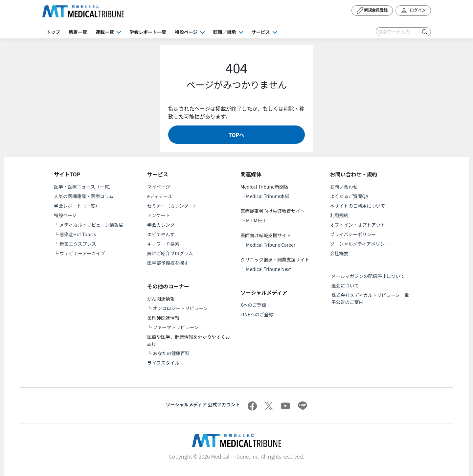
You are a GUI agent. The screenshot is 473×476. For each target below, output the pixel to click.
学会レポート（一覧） (77, 206)
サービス (261, 32)
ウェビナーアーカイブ (82, 253)
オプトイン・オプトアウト (358, 225)
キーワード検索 (163, 244)
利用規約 (339, 215)
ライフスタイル (163, 363)
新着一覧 (78, 32)
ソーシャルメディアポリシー (360, 244)
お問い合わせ (344, 187)
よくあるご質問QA (349, 196)
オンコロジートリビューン (180, 308)
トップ (53, 32)
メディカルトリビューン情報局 (91, 225)
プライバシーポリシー (353, 234)
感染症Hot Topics (78, 234)
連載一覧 (105, 32)
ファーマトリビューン (176, 327)
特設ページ (186, 32)
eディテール (160, 196)
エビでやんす (161, 234)
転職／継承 (225, 32)
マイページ (159, 187)
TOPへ (236, 135)
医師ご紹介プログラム (170, 253)
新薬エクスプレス (78, 244)
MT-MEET (256, 220)
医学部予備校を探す (168, 263)
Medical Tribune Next (269, 269)
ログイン (413, 11)
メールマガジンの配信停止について (368, 276)
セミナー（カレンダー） (172, 206)
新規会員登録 (372, 11)
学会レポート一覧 (148, 32)
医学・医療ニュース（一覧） (84, 187)
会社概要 (339, 253)
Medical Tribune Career (271, 245)
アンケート (158, 215)
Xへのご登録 (253, 305)
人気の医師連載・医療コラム (84, 196)
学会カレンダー (163, 225)
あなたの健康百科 (171, 353)
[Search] (403, 32)
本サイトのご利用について (358, 206)
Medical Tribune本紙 (268, 196)
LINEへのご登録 (257, 314)
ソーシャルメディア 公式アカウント (203, 404)
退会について (345, 285)
